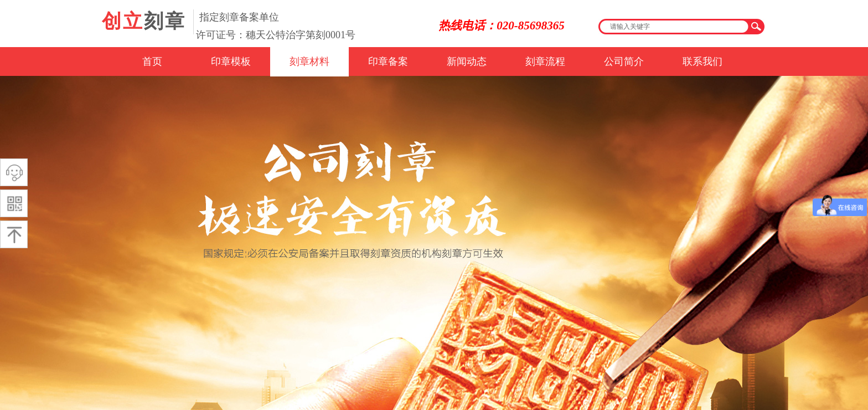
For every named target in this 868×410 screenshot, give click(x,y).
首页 (152, 61)
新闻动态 (467, 61)
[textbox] (674, 27)
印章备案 (388, 61)
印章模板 (231, 61)
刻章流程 (545, 61)
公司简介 (624, 61)
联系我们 (702, 61)
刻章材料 (309, 61)
